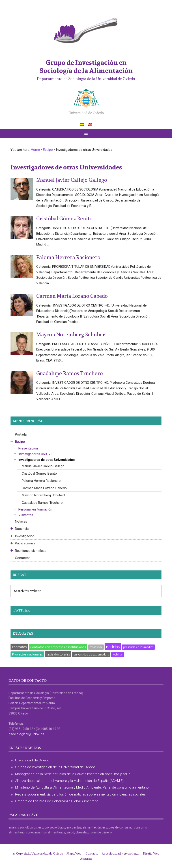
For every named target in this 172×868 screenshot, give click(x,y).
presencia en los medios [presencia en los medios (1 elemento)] (138, 647)
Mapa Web (74, 853)
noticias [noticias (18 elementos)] (113, 647)
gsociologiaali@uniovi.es (26, 734)
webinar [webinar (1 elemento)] (118, 654)
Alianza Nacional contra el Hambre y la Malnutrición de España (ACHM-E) (69, 781)
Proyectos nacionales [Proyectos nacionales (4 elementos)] (27, 654)
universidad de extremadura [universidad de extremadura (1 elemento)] (91, 654)
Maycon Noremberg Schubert (72, 334)
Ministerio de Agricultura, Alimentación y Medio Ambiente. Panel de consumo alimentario (82, 787)
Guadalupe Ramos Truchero (70, 373)
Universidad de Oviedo (32, 760)
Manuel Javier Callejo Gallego (72, 180)
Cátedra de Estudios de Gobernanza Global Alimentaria (57, 801)
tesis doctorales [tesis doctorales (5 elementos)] (58, 654)
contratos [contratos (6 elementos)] (19, 647)
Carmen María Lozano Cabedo (72, 296)
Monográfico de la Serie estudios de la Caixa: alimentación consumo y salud (73, 774)
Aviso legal (132, 853)
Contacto (92, 853)
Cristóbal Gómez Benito (64, 218)
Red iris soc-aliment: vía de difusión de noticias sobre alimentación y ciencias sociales (81, 794)
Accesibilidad (111, 853)
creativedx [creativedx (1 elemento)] (96, 647)
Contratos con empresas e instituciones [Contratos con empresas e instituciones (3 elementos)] (58, 647)
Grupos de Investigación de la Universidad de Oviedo (55, 767)
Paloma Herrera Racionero (68, 257)
